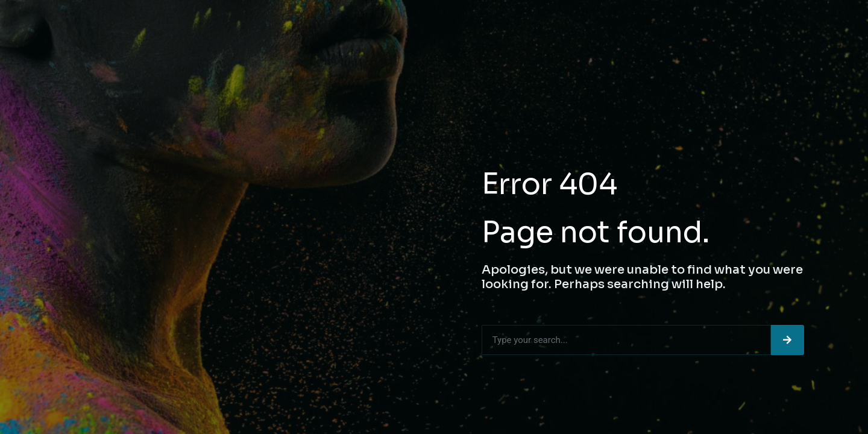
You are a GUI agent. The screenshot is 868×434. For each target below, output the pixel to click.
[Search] (788, 340)
